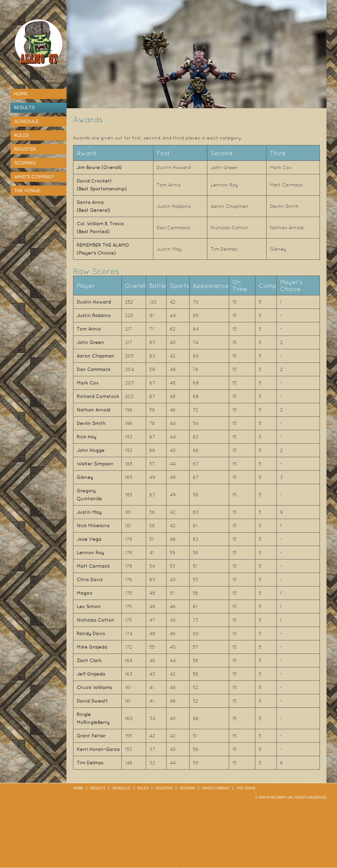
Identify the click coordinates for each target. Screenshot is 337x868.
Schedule (26, 121)
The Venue (27, 190)
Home (21, 94)
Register (25, 149)
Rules (21, 135)
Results (24, 108)
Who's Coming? (34, 177)
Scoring (25, 163)
